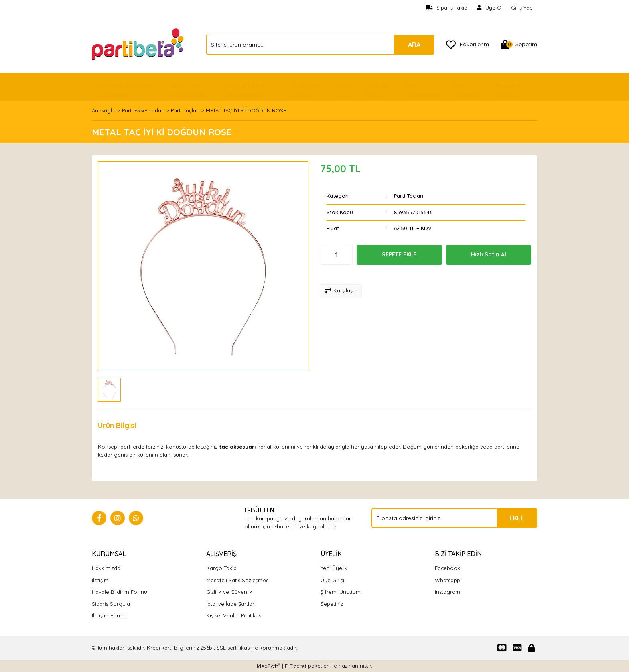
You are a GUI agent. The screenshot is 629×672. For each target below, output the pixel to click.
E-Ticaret (296, 666)
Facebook (447, 568)
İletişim (100, 580)
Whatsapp (447, 580)
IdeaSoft (268, 666)
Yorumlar (164, 425)
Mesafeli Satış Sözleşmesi (238, 580)
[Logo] (139, 44)
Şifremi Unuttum (341, 592)
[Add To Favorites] (347, 275)
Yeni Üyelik (334, 568)
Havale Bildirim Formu (120, 592)
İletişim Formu (109, 615)
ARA (414, 45)
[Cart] (519, 45)
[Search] (320, 45)
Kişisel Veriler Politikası (234, 615)
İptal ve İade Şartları (231, 604)
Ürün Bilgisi (117, 425)
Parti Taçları (409, 196)
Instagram (447, 592)
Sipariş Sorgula (111, 604)
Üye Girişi (332, 580)
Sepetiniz (332, 604)
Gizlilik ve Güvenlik (229, 592)
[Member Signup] (490, 8)
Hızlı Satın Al (489, 254)
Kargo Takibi (222, 568)
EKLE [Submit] (517, 518)
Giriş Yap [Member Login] (522, 8)
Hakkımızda (106, 568)
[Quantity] (337, 255)
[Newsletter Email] (454, 518)
